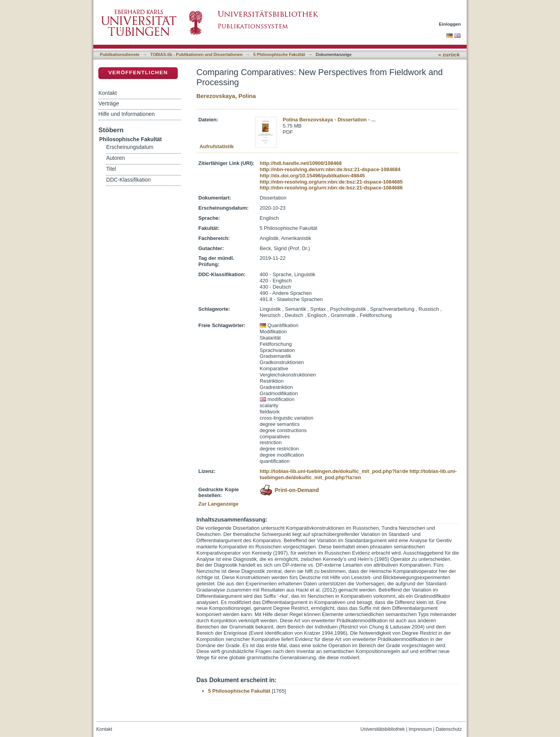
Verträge (109, 103)
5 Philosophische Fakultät (279, 54)
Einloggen (450, 24)
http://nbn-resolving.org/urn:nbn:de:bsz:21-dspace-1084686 (331, 188)
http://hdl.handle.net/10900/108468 (301, 163)
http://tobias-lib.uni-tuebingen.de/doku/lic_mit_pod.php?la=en (358, 474)
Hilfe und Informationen (127, 114)
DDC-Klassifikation (128, 180)
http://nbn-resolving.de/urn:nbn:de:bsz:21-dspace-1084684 (330, 169)
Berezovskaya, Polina (226, 96)
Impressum (420, 729)
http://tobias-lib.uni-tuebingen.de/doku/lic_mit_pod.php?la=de (334, 471)
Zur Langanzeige (218, 504)
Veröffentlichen (138, 73)
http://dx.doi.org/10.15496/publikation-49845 (312, 176)
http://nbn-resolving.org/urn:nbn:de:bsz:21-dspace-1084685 (331, 182)
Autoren (115, 158)
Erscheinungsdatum (130, 147)
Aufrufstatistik (217, 146)
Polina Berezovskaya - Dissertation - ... (329, 120)
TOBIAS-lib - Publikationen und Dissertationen (196, 54)
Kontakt (108, 93)
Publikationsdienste (120, 54)
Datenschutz (449, 729)
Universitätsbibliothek (383, 729)
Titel (111, 169)
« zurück (449, 55)
